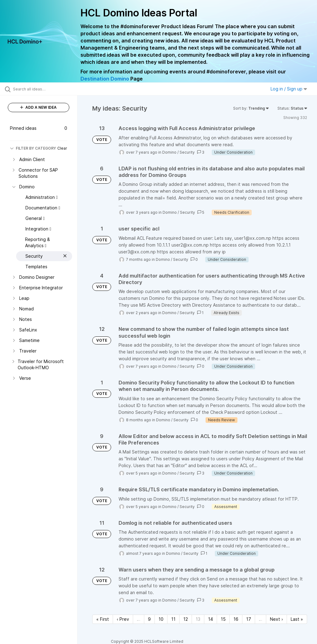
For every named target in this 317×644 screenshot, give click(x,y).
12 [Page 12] (186, 619)
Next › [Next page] (276, 619)
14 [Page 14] (211, 619)
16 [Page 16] (236, 619)
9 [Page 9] (149, 619)
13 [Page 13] (198, 619)
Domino (169, 152)
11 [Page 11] (173, 619)
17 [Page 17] (249, 619)
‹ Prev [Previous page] (123, 619)
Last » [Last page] (297, 619)
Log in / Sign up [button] (289, 89)
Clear (62, 148)
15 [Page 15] (223, 619)
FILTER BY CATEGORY (33, 148)
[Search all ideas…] (42, 89)
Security (187, 152)
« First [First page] (103, 619)
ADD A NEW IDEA (38, 107)
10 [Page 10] (161, 619)
